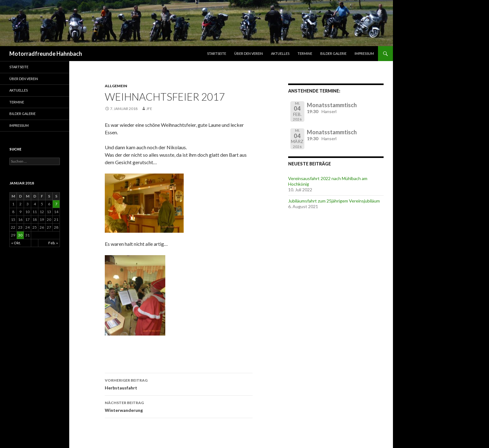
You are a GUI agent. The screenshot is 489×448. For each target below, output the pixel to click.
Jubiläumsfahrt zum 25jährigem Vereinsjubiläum (334, 201)
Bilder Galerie (333, 53)
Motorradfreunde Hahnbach (46, 54)
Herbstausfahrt (179, 384)
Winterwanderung (179, 406)
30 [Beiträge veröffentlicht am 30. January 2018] (20, 235)
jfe (149, 109)
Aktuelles (280, 53)
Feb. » (53, 243)
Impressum (364, 53)
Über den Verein (249, 53)
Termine (305, 53)
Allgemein (116, 86)
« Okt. (16, 243)
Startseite (217, 53)
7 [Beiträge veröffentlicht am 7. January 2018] (56, 204)
